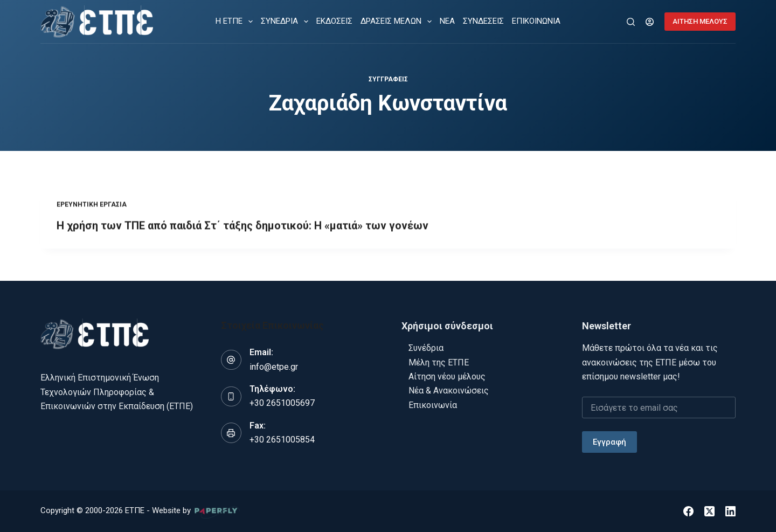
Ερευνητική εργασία (92, 209)
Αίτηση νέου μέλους (447, 376)
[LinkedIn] (730, 511)
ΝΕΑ (447, 21)
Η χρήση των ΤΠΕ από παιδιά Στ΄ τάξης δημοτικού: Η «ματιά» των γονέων (242, 230)
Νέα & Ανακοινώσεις (449, 391)
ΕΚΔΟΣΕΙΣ (334, 21)
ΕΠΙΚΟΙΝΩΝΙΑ (536, 21)
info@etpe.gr (274, 367)
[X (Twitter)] (709, 511)
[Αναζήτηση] (631, 22)
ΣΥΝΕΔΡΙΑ (287, 22)
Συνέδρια (426, 348)
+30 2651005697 (282, 403)
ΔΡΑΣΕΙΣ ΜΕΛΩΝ (398, 22)
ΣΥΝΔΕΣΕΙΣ (483, 21)
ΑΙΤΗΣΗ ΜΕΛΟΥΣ (700, 21)
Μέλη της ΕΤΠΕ (439, 362)
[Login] (650, 22)
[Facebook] (688, 511)
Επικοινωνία (433, 405)
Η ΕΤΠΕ (236, 22)
